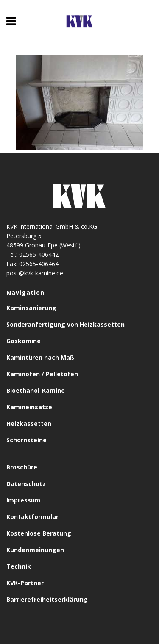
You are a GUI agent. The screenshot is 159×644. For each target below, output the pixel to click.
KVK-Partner (25, 583)
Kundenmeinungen (35, 550)
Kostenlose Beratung (39, 533)
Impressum (24, 500)
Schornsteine (26, 440)
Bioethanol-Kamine (36, 390)
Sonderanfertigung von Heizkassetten (66, 324)
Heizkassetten (29, 423)
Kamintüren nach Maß (40, 357)
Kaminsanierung (31, 308)
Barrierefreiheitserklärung (47, 599)
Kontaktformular (32, 517)
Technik (19, 566)
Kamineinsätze (29, 407)
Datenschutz (26, 484)
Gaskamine (24, 341)
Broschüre (22, 467)
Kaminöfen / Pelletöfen (42, 374)
